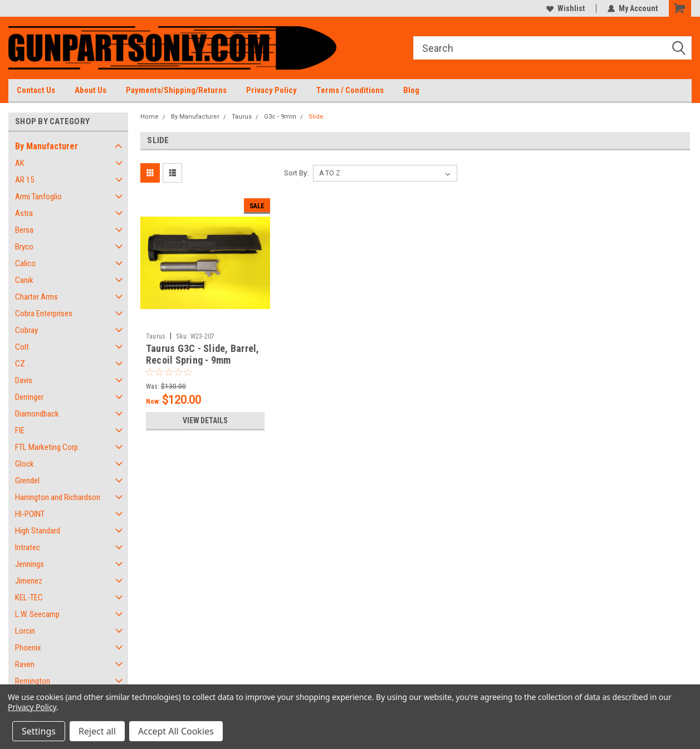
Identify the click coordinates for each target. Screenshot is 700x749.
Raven (25, 664)
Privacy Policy (271, 90)
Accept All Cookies (176, 731)
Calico (25, 263)
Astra (24, 213)
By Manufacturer (46, 146)
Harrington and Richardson (58, 497)
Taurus (242, 117)
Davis (24, 380)
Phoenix (28, 648)
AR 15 (25, 180)
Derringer (29, 397)
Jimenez (29, 581)
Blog (411, 90)
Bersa (24, 230)
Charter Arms (36, 297)
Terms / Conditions (350, 90)
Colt (22, 347)
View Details (205, 420)
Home (150, 117)
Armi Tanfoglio (38, 197)
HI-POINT (30, 514)
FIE (20, 430)
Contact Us (36, 90)
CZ (20, 364)
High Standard (38, 531)
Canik (24, 280)
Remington (33, 681)
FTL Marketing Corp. (47, 447)
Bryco (24, 247)
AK (20, 163)
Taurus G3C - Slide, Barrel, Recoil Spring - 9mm (203, 354)
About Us (90, 90)
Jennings (30, 564)
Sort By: (296, 173)
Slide (316, 117)
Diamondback (37, 414)
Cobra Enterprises (44, 314)
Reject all (97, 731)
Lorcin (25, 631)
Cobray (26, 330)
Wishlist (566, 8)
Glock (25, 464)
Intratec (28, 547)
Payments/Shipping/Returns (176, 90)
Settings (39, 731)
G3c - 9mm (280, 117)
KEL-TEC (29, 598)
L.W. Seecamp (37, 614)
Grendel (27, 481)
